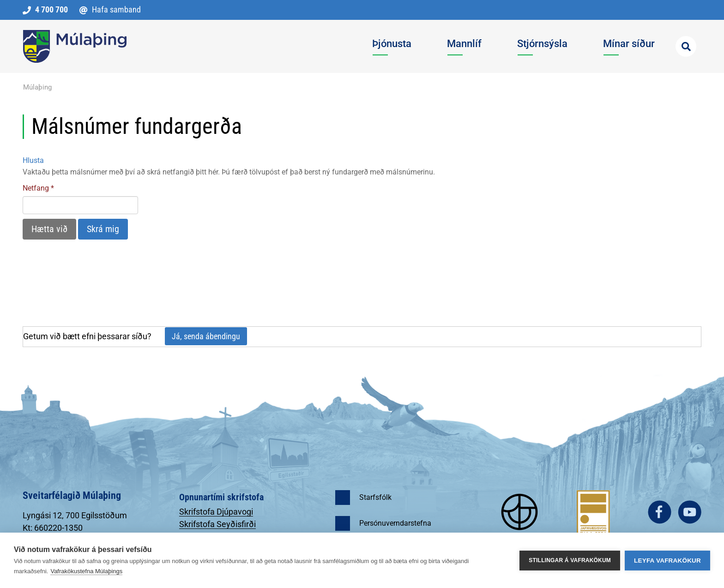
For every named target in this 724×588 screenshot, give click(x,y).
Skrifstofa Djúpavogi (216, 512)
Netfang (36, 188)
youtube (690, 512)
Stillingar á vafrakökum (570, 560)
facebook (660, 512)
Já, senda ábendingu (206, 336)
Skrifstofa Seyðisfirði (217, 524)
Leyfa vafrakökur (667, 561)
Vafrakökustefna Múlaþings (86, 571)
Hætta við (49, 229)
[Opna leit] (686, 46)
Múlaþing (37, 87)
